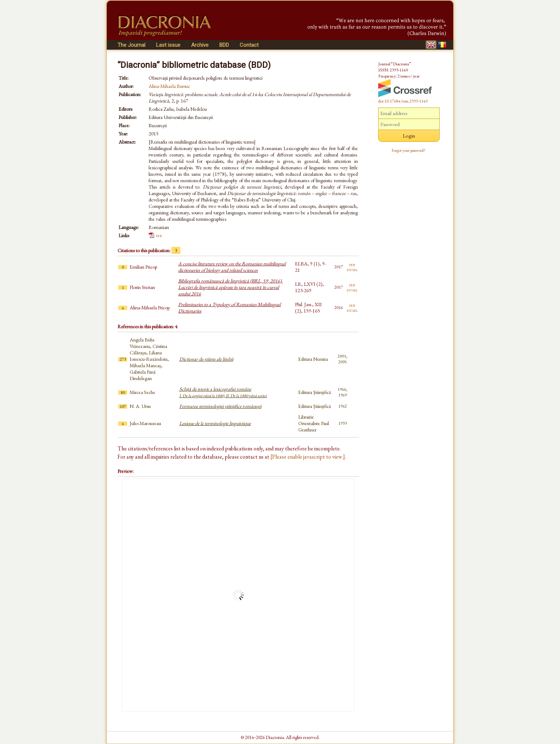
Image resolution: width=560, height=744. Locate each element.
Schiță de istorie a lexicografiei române (223, 392)
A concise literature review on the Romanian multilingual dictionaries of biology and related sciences (232, 267)
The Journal (131, 45)
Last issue (168, 45)
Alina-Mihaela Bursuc (169, 86)
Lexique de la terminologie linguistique (215, 423)
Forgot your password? (409, 150)
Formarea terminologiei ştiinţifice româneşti (220, 406)
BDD (224, 45)
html (352, 269)
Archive (200, 45)
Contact (249, 45)
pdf (159, 235)
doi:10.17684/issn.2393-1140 (403, 101)
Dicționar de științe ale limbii (206, 359)
